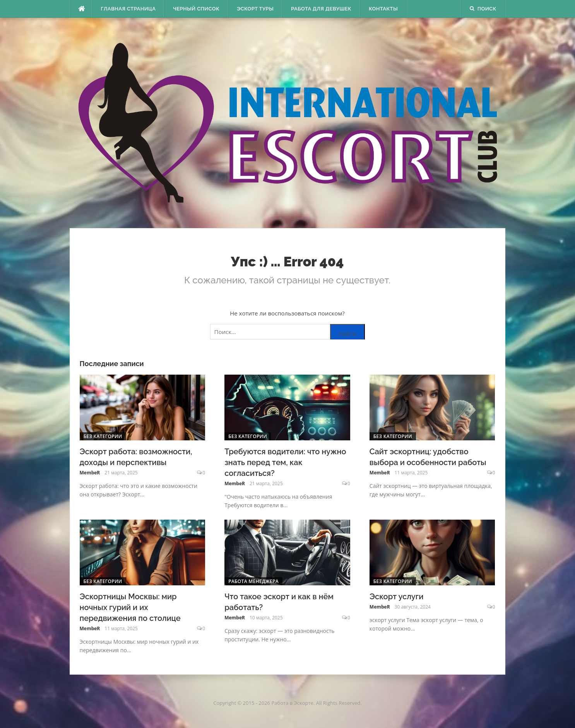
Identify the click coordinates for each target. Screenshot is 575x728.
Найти (347, 334)
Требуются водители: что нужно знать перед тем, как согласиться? (285, 462)
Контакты (383, 9)
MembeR (90, 473)
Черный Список (196, 9)
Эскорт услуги (396, 597)
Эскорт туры (255, 9)
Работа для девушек (321, 9)
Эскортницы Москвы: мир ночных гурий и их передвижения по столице (130, 607)
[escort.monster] (81, 9)
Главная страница (128, 9)
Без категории (103, 436)
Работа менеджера (253, 581)
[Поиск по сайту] (287, 332)
